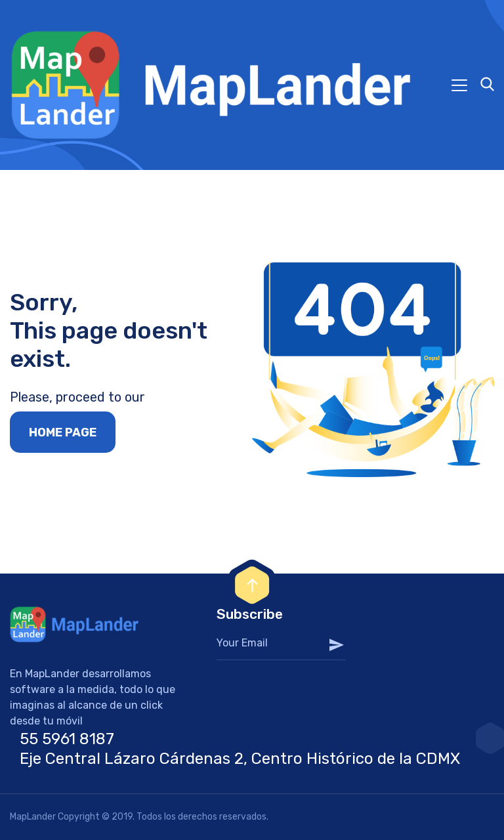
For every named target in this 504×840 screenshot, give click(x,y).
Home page (63, 432)
